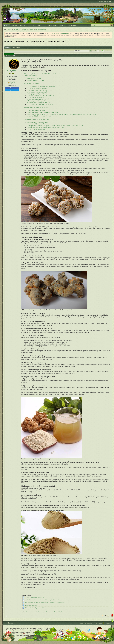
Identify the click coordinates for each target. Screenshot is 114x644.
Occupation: (9, 81)
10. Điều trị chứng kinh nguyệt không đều (39, 103)
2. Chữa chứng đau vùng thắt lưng (37, 88)
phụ (55, 612)
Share (12, 88)
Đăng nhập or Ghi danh (106, 2)
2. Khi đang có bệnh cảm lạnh (35, 124)
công (29, 612)
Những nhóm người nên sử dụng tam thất (36, 108)
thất (59, 612)
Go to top (109, 623)
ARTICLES (31, 26)
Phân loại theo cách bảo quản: (36, 81)
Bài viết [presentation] (7, 48)
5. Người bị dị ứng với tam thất (36, 129)
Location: (10, 80)
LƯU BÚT (62, 26)
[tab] (7, 48)
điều (62, 612)
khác (39, 612)
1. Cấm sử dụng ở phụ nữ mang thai (37, 122)
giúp (36, 612)
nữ (46, 612)
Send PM (12, 83)
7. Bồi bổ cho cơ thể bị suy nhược (37, 97)
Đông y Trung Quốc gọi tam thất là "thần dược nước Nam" (41, 74)
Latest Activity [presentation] (16, 48)
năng (52, 612)
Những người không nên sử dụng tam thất (36, 119)
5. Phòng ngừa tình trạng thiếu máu (37, 94)
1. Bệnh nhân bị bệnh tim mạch (36, 111)
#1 (110, 55)
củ (31, 612)
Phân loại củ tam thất (30, 76)
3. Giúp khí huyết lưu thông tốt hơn (37, 90)
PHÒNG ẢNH (52, 26)
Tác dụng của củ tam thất (32, 84)
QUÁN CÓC (41, 26)
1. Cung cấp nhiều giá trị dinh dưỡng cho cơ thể (41, 87)
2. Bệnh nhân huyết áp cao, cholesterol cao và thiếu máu (43, 112)
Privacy (100, 623)
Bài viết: (10, 78)
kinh (42, 612)
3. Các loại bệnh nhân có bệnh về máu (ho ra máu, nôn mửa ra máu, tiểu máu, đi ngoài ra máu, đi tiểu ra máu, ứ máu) (61, 114)
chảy (34, 612)
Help (82, 623)
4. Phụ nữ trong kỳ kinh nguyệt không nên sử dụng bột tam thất (45, 128)
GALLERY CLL (72, 26)
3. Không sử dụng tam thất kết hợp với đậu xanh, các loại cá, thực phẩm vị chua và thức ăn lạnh (55, 126)
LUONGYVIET (12, 71)
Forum (10, 29)
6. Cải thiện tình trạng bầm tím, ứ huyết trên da (40, 96)
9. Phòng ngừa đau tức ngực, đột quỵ (38, 101)
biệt (27, 612)
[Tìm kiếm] (100, 25)
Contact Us (91, 623)
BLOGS (23, 26)
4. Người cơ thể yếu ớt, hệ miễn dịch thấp (39, 116)
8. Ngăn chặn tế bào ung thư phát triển (38, 99)
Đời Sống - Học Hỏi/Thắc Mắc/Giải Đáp (23, 29)
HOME (6, 26)
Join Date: (9, 77)
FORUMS (14, 26)
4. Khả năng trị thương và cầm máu (37, 92)
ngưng (49, 612)
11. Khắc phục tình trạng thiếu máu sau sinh (40, 104)
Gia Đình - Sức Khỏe (41, 29)
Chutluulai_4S (12, 623)
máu (44, 612)
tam (57, 612)
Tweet (12, 90)
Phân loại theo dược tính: (34, 79)
